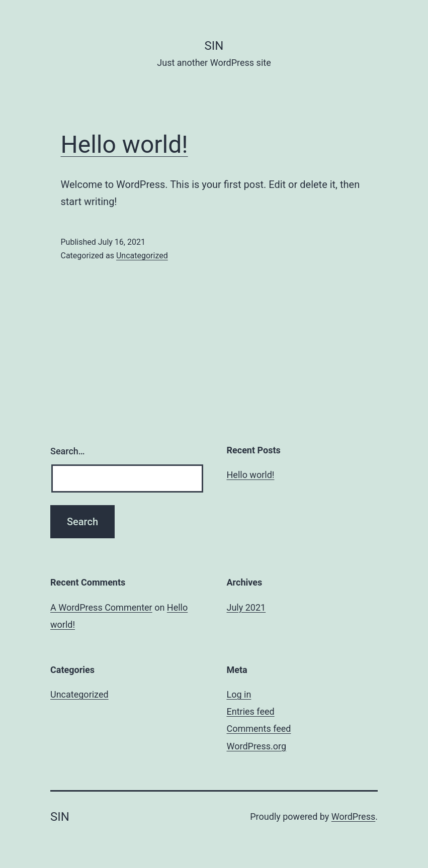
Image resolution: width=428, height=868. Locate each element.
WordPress (353, 816)
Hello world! (124, 144)
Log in (239, 694)
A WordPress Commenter (101, 607)
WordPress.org (257, 746)
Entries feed (251, 711)
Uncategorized (142, 256)
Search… (68, 451)
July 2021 (246, 607)
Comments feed (259, 729)
